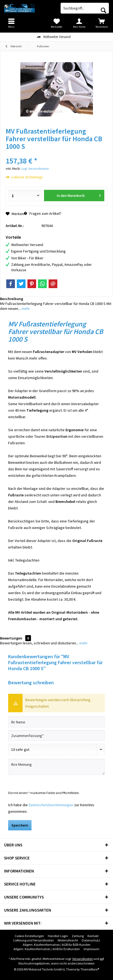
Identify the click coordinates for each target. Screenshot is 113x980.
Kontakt (93, 936)
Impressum (92, 949)
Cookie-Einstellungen (29, 936)
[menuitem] (102, 23)
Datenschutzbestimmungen (51, 805)
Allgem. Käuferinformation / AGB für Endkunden (47, 949)
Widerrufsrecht (68, 940)
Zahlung (78, 936)
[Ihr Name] (56, 722)
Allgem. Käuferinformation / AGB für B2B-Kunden (57, 945)
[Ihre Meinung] (56, 767)
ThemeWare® (90, 969)
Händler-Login (58, 936)
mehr (25, 308)
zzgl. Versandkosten (35, 168)
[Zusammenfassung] (56, 736)
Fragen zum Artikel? (43, 213)
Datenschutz (91, 940)
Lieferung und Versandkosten (34, 940)
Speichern (20, 825)
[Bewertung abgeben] (56, 749)
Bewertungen (11, 638)
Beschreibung (12, 299)
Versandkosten (83, 959)
